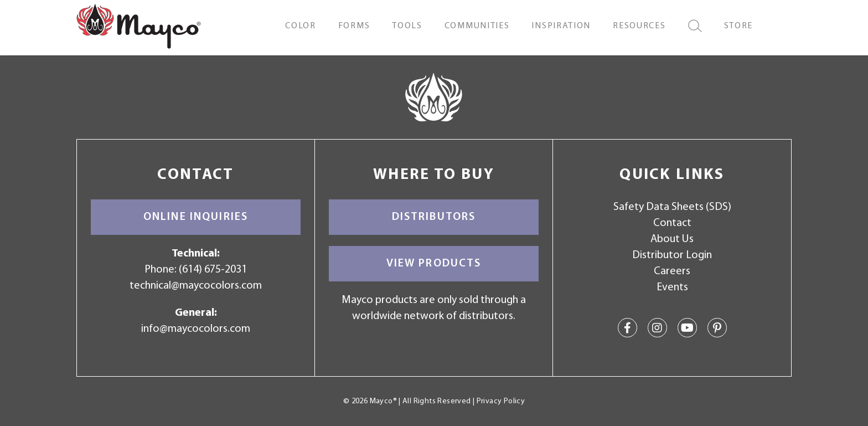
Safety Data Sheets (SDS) (672, 207)
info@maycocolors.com (196, 329)
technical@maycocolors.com (196, 286)
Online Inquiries (196, 217)
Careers (672, 271)
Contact (672, 223)
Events (672, 288)
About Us (672, 239)
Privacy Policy (501, 401)
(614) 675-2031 (213, 270)
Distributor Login (672, 255)
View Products (434, 264)
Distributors (434, 217)
